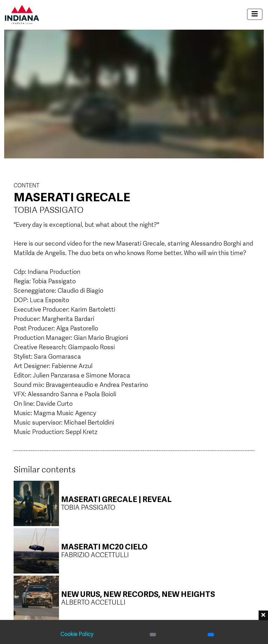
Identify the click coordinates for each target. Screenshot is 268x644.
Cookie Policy (77, 635)
